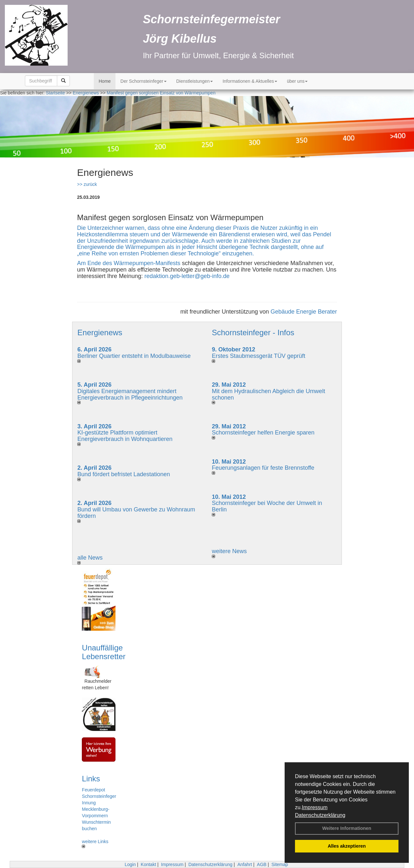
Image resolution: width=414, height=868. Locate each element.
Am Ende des (95, 263)
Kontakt (148, 864)
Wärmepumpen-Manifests (147, 263)
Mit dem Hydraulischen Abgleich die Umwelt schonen (268, 394)
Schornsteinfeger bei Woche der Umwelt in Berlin (267, 506)
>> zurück (87, 184)
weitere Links (95, 843)
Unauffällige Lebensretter (104, 652)
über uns (297, 81)
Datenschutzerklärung (320, 815)
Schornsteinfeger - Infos (253, 332)
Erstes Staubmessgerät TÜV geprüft (259, 356)
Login (130, 864)
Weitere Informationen (347, 828)
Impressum (315, 807)
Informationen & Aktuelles (250, 81)
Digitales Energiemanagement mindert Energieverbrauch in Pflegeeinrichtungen (130, 394)
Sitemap (280, 864)
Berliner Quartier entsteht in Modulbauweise (134, 356)
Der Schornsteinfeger (143, 81)
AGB (262, 864)
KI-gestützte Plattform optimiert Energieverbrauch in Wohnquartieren (125, 436)
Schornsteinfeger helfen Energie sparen (263, 433)
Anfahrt (245, 864)
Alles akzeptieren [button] (347, 846)
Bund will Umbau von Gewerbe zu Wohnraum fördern (136, 513)
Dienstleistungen (195, 81)
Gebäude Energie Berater (304, 312)
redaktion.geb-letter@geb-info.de (187, 276)
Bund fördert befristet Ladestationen (124, 474)
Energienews (100, 332)
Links (91, 779)
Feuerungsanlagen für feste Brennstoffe (263, 468)
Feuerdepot (93, 790)
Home (105, 81)
